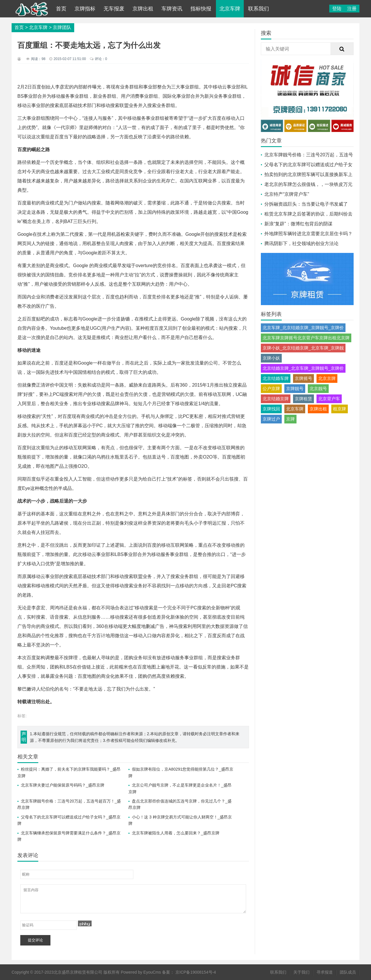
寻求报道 (325, 972)
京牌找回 (271, 409)
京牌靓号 (295, 388)
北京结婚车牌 (276, 378)
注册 (352, 9)
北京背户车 (329, 399)
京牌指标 (85, 9)
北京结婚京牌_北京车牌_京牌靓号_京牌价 (303, 368)
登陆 (337, 9)
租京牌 (340, 409)
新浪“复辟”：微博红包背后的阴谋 (298, 224)
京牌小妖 (271, 358)
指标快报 (201, 9)
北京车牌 (230, 9)
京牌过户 (271, 419)
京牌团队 (62, 27)
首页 (61, 9)
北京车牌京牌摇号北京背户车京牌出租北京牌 (306, 338)
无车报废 (114, 9)
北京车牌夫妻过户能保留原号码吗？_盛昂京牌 (63, 785)
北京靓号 (318, 388)
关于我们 (301, 972)
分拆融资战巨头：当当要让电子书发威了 (306, 204)
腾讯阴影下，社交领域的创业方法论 (301, 243)
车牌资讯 (172, 9)
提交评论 (35, 940)
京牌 (290, 419)
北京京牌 (327, 378)
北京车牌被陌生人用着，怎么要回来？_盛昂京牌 (176, 833)
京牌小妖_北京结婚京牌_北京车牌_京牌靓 (303, 348)
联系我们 (259, 9)
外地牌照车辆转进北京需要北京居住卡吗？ (308, 234)
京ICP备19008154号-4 (196, 972)
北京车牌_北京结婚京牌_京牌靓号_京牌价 (303, 328)
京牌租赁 (303, 399)
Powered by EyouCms (140, 972)
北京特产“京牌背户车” (287, 194)
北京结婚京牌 (276, 399)
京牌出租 (143, 9)
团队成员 (348, 972)
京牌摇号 (303, 378)
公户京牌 (271, 388)
